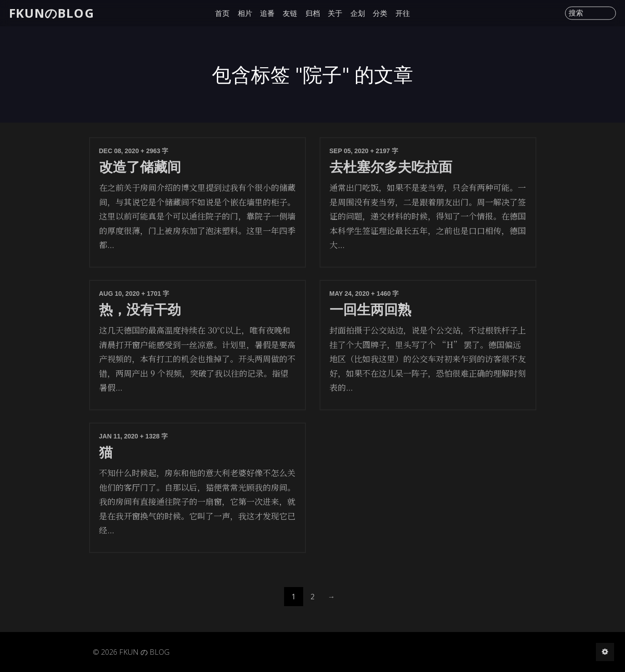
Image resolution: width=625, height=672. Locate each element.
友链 (290, 13)
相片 (245, 13)
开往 (403, 13)
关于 (335, 13)
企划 (358, 13)
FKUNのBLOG (52, 13)
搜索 (576, 13)
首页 (222, 13)
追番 (267, 13)
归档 (313, 13)
